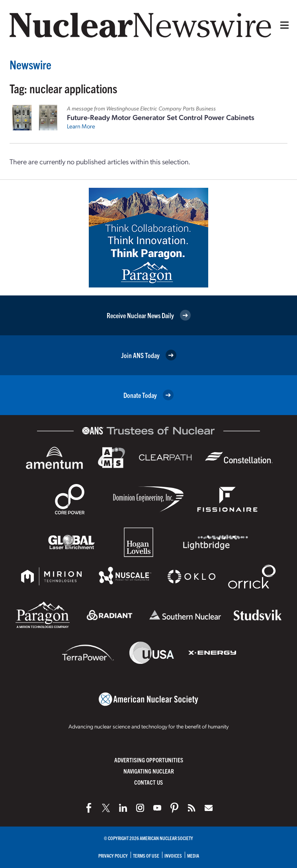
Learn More (81, 126)
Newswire (30, 64)
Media (193, 855)
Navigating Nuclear (149, 771)
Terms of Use (146, 855)
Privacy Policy (113, 855)
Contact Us (148, 782)
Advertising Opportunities (149, 760)
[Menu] (283, 25)
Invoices (173, 855)
